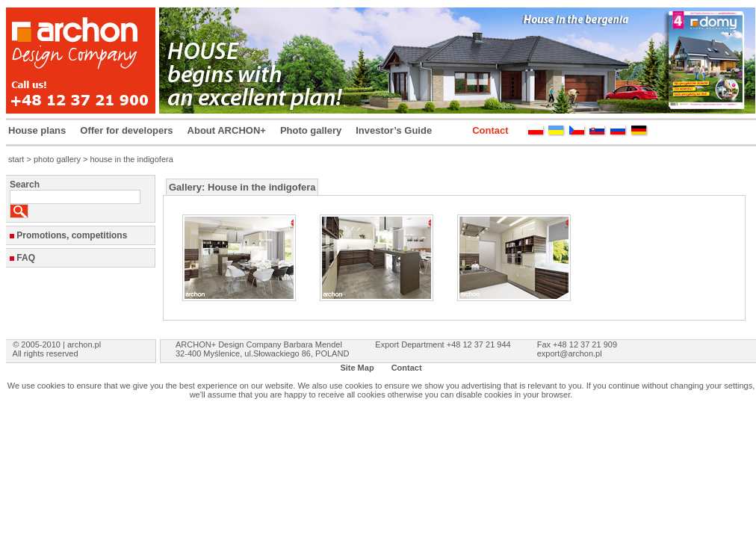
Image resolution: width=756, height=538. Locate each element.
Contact (490, 130)
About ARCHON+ (227, 130)
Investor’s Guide (394, 130)
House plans (37, 130)
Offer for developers (126, 130)
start (16, 159)
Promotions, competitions (72, 235)
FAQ (26, 258)
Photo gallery (311, 130)
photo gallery (57, 159)
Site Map (357, 368)
